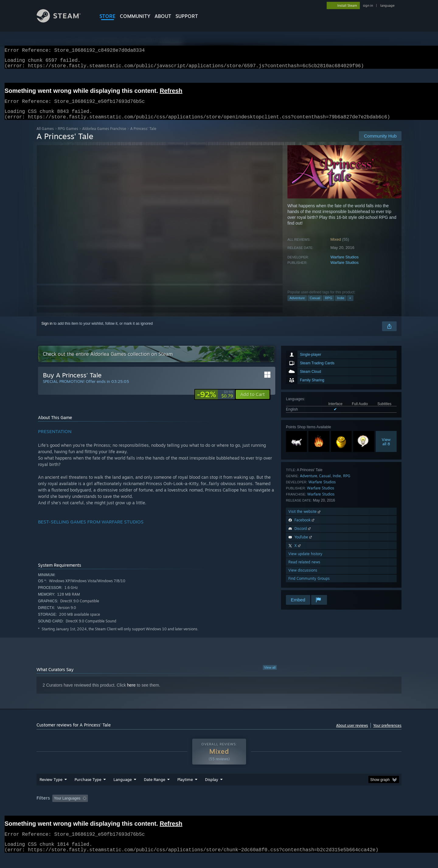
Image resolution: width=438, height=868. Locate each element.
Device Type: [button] (348, 810)
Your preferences (387, 733)
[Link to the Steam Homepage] (63, 21)
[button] (253, 402)
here (131, 692)
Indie (341, 305)
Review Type (51, 791)
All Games (45, 136)
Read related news (304, 569)
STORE (108, 16)
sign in (368, 5)
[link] (215, 402)
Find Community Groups (309, 586)
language (387, 5)
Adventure (297, 305)
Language (123, 791)
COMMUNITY (135, 16)
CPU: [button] (302, 810)
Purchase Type (88, 791)
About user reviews (352, 733)
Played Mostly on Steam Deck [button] (219, 810)
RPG (328, 305)
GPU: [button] (322, 810)
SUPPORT (187, 16)
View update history (305, 561)
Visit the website (305, 519)
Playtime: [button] (176, 810)
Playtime (185, 791)
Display (212, 791)
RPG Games (68, 136)
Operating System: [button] (270, 810)
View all (270, 675)
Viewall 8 (386, 449)
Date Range (155, 791)
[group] (219, 810)
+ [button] (350, 305)
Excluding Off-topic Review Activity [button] (129, 810)
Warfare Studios (344, 264)
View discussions (303, 577)
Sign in (47, 331)
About (163, 16)
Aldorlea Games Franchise (104, 136)
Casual (315, 305)
